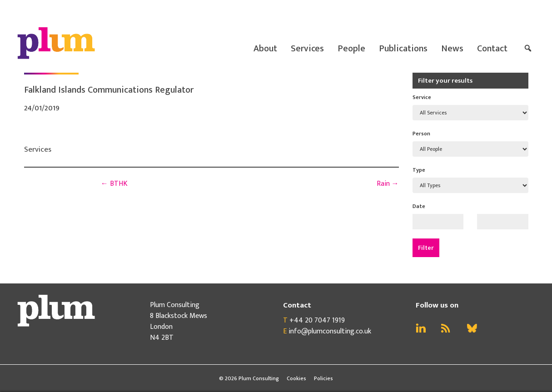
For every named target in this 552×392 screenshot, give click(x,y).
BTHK (114, 184)
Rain (388, 184)
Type (419, 170)
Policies (323, 378)
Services (307, 49)
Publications (403, 49)
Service (422, 97)
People (351, 49)
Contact (492, 49)
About (265, 49)
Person (421, 134)
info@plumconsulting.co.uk (330, 331)
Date (419, 206)
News (452, 49)
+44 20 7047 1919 (317, 320)
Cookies (296, 378)
